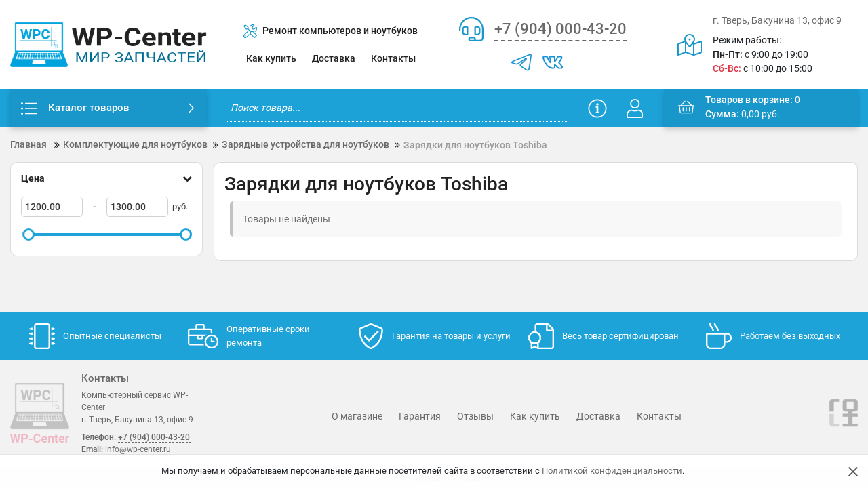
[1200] (52, 207)
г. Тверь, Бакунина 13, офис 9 (777, 20)
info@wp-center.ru (138, 449)
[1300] (137, 207)
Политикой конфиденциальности (612, 471)
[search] (398, 108)
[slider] (28, 235)
